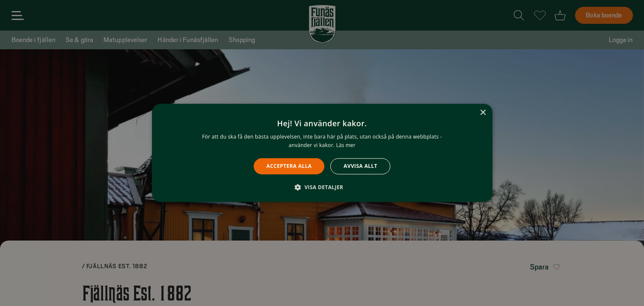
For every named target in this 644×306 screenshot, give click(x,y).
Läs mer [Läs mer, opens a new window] (346, 146)
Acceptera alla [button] (289, 166)
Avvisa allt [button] (360, 166)
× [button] (483, 113)
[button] (322, 187)
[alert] (322, 153)
